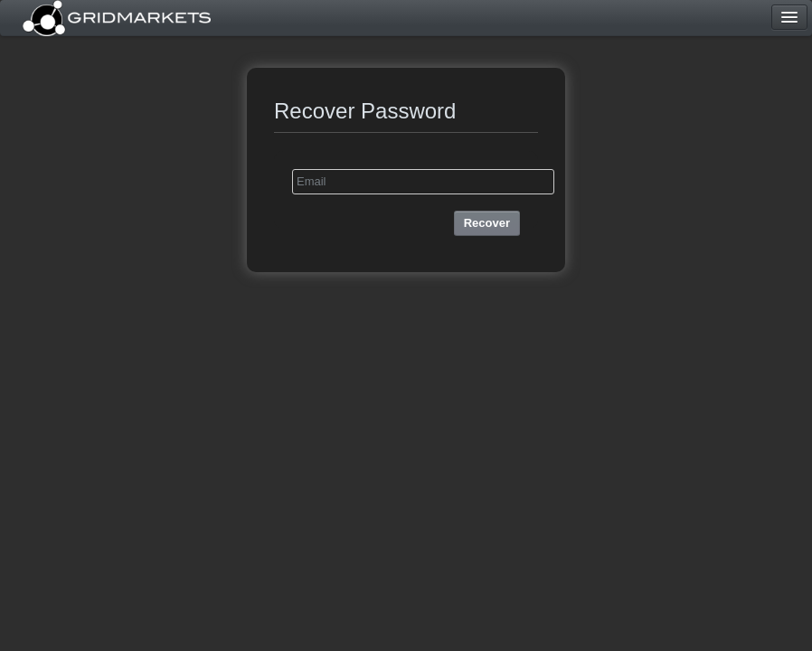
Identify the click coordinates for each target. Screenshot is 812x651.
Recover (487, 223)
